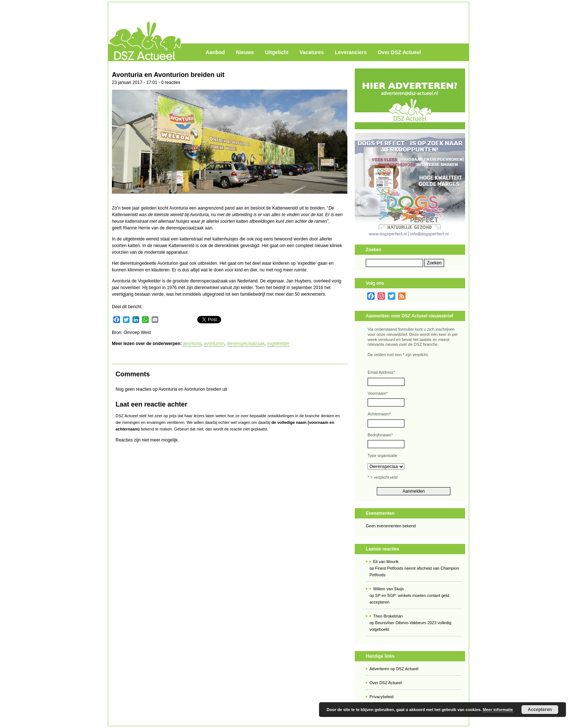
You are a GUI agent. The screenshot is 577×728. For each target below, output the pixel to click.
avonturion (214, 344)
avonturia (192, 344)
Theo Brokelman (388, 616)
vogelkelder (278, 344)
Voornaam (378, 393)
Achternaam (379, 414)
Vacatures (312, 52)
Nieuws (245, 52)
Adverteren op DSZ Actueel (394, 669)
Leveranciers (351, 52)
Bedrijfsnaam (380, 435)
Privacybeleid (381, 697)
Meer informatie (498, 710)
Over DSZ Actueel (399, 52)
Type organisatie (383, 456)
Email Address (381, 372)
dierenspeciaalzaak (246, 344)
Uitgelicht (277, 52)
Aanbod (215, 52)
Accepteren (540, 710)
